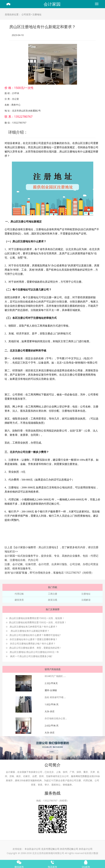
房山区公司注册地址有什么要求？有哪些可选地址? (35, 635)
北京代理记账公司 (50, 849)
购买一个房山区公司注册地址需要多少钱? (31, 656)
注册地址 (37, 14)
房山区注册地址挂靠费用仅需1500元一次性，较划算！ (37, 618)
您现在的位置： (13, 14)
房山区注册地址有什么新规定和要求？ (30, 631)
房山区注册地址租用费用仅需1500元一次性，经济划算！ (38, 622)
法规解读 (86, 600)
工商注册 (53, 594)
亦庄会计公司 (86, 849)
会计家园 (52, 4)
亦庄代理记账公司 (69, 849)
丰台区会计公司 (33, 849)
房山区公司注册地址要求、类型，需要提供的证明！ (35, 648)
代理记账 (19, 594)
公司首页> (27, 14)
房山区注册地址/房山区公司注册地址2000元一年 (34, 652)
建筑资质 (19, 600)
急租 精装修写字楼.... (55, 697)
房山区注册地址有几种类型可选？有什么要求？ (34, 627)
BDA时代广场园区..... (55, 676)
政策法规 (53, 600)
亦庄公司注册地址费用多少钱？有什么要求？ (33, 644)
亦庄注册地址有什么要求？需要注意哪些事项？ (34, 639)
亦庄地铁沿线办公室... (56, 718)
